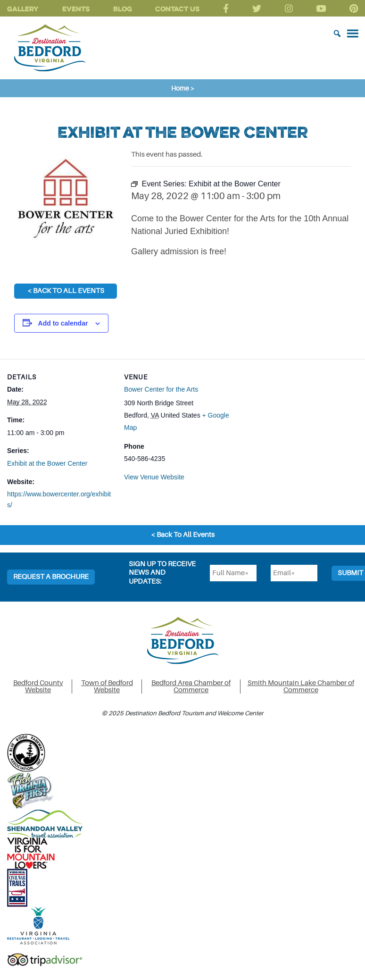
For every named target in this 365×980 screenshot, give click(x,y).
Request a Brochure (51, 577)
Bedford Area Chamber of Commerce (191, 687)
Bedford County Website (38, 687)
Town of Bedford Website (107, 687)
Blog (123, 9)
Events (76, 9)
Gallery (23, 9)
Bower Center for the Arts (161, 389)
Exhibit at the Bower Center (47, 463)
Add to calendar (63, 323)
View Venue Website (154, 477)
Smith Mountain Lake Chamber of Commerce (301, 687)
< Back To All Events (66, 291)
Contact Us (177, 9)
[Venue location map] (291, 424)
